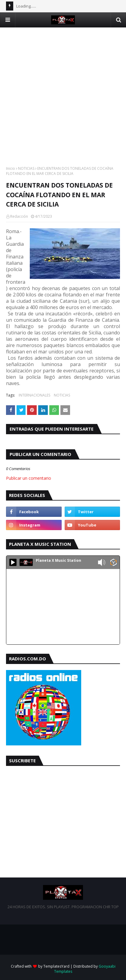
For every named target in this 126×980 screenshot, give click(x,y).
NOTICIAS (26, 168)
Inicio (11, 168)
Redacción (19, 216)
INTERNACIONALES (34, 395)
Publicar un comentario (29, 478)
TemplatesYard (56, 966)
